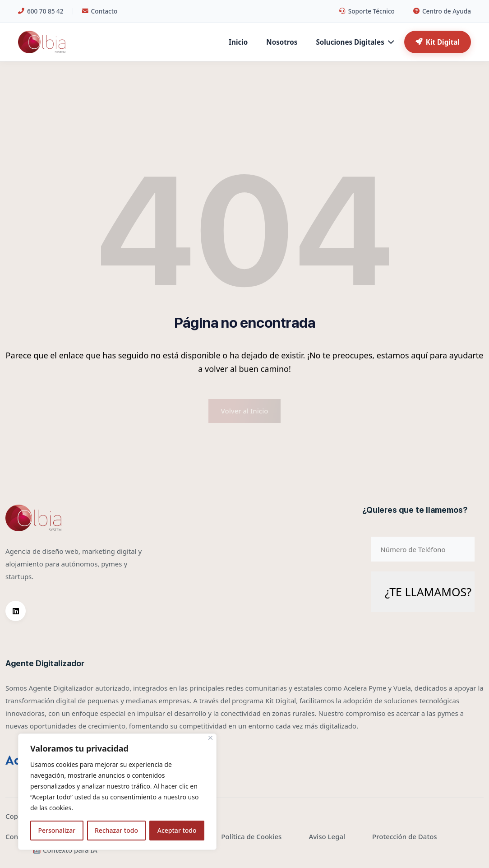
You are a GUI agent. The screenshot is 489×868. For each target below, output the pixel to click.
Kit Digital (438, 42)
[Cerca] (210, 738)
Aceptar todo (177, 830)
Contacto (100, 11)
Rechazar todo (116, 830)
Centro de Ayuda (442, 11)
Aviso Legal (327, 836)
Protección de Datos (405, 836)
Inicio (238, 42)
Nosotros (282, 42)
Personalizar (57, 830)
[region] (117, 792)
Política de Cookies (251, 836)
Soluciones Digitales (355, 42)
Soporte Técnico (367, 11)
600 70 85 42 (41, 11)
